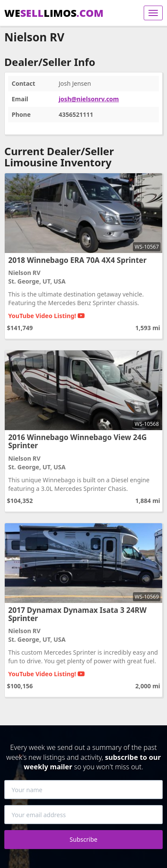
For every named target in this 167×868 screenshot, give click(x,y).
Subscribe (83, 839)
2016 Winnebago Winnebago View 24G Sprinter (77, 441)
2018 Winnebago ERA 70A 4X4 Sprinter (77, 260)
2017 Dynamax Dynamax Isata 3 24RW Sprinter (77, 614)
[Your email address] (83, 815)
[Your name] (83, 790)
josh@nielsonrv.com (89, 99)
